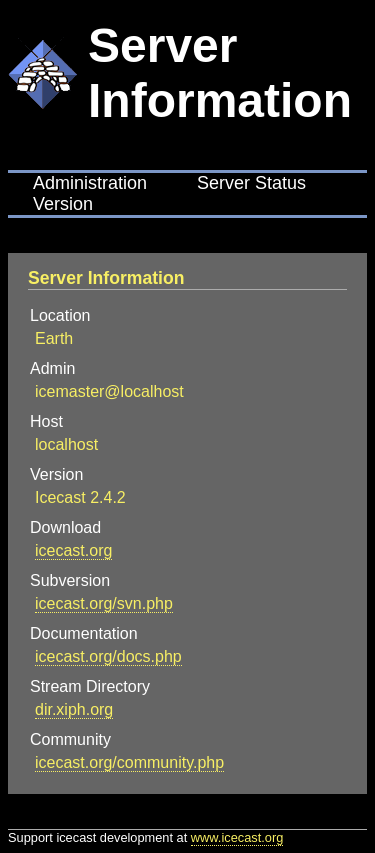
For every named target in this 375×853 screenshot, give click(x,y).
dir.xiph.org (74, 709)
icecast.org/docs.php (108, 656)
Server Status (251, 183)
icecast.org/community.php (129, 762)
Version (63, 204)
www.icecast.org (237, 837)
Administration (90, 183)
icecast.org (73, 550)
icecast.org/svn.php (104, 603)
